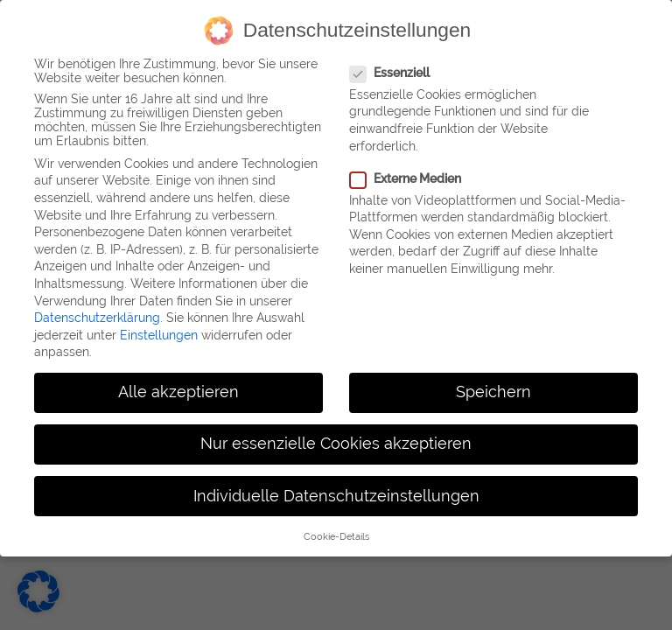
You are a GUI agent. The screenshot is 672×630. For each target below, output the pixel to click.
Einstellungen (159, 332)
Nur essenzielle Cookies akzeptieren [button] (336, 442)
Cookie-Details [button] (336, 534)
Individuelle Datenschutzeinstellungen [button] (336, 493)
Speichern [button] (493, 390)
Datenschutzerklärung (97, 316)
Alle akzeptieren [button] (178, 390)
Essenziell (389, 70)
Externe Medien (405, 176)
